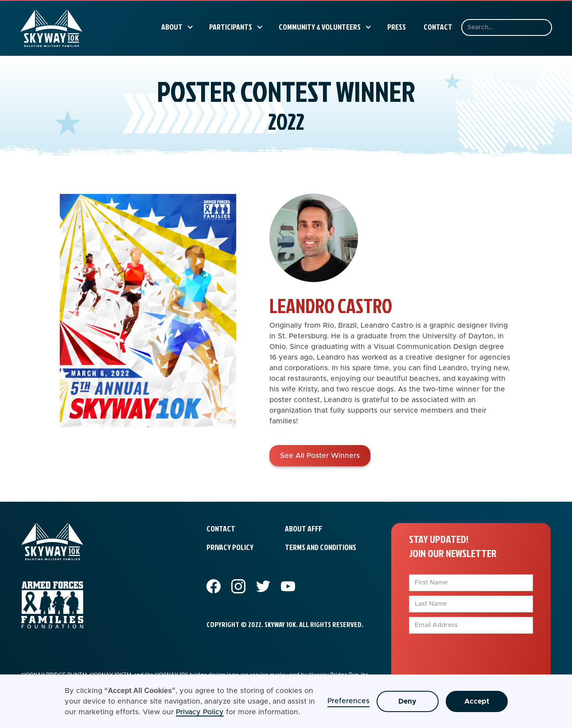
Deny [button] (407, 701)
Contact (438, 27)
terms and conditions (321, 547)
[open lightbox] (148, 330)
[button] (176, 27)
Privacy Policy (200, 712)
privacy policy (230, 547)
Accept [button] (477, 701)
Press (397, 27)
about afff (304, 529)
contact (221, 529)
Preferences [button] (348, 701)
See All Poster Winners (320, 456)
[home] (51, 28)
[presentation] (476, 655)
